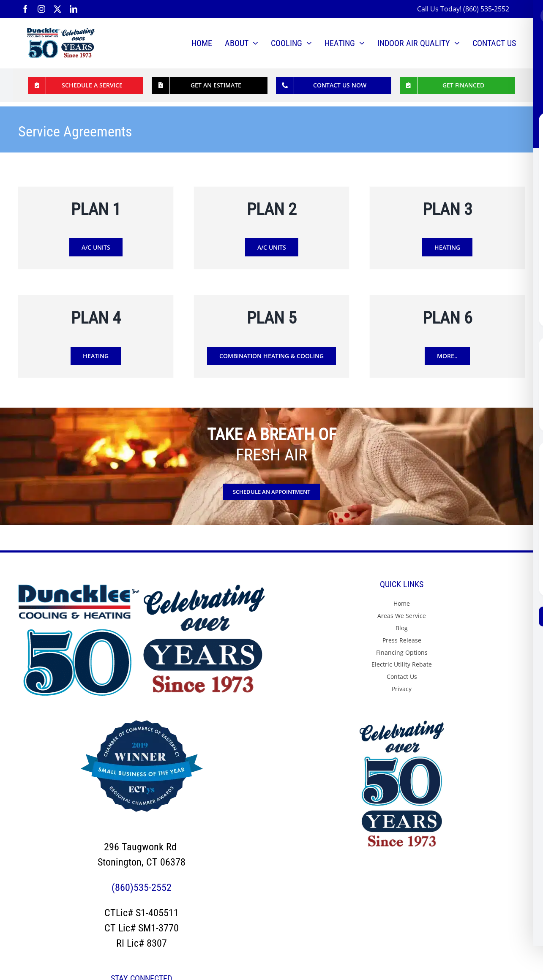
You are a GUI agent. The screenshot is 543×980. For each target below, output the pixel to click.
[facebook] (25, 9)
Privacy (402, 689)
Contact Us (402, 676)
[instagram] (41, 9)
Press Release (402, 640)
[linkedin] (74, 9)
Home (402, 603)
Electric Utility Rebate (402, 664)
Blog (402, 628)
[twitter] (57, 9)
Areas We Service (402, 616)
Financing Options (402, 652)
